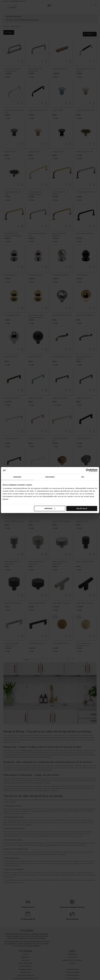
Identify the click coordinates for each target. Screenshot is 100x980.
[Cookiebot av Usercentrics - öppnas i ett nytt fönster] (88, 470)
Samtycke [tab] (17, 477)
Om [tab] (83, 477)
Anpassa (50, 508)
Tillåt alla (82, 508)
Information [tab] (50, 477)
